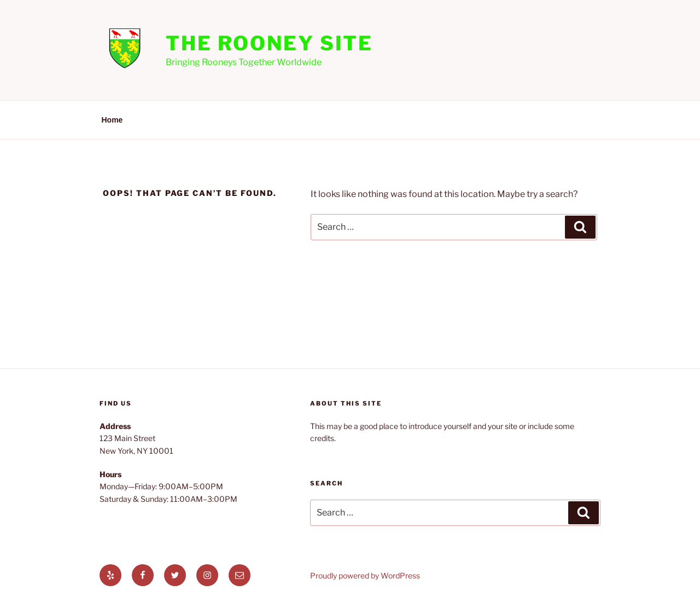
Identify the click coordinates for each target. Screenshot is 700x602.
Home (112, 120)
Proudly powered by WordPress (365, 575)
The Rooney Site (269, 43)
